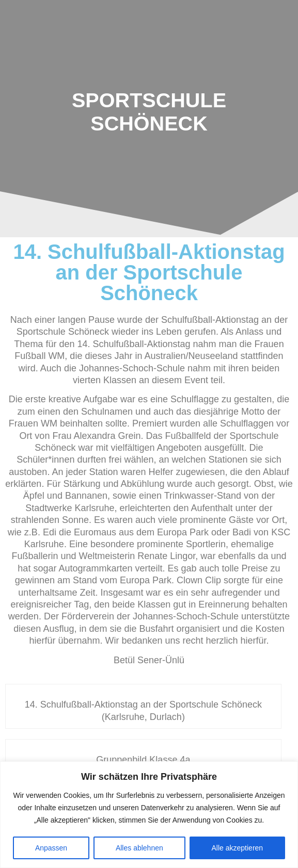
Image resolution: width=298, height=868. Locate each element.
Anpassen (51, 848)
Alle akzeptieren (238, 848)
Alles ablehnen (139, 848)
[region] (149, 815)
